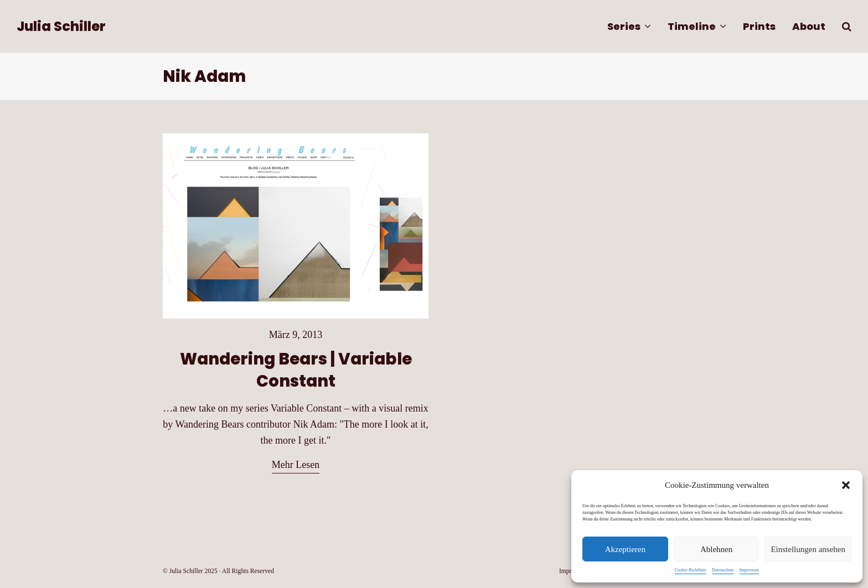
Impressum (750, 570)
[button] (846, 485)
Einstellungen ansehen (808, 549)
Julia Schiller (61, 26)
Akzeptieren (625, 549)
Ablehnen (716, 549)
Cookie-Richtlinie (691, 570)
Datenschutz (723, 570)
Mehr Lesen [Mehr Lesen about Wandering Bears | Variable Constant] (296, 465)
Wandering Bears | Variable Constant (296, 370)
